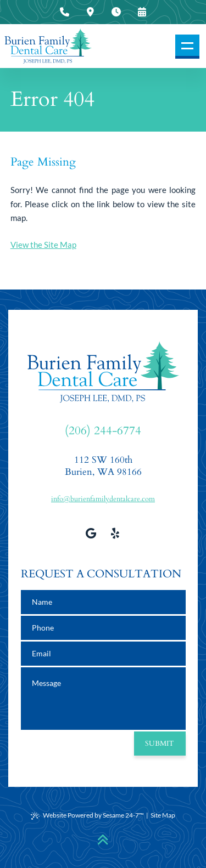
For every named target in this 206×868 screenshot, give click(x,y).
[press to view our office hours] (116, 12)
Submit (160, 744)
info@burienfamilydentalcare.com (103, 499)
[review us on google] (91, 533)
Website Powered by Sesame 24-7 (87, 815)
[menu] (187, 47)
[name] (103, 602)
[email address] (103, 654)
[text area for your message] (103, 699)
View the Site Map (43, 245)
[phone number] (103, 628)
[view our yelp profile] (115, 533)
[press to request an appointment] (142, 12)
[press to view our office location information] (90, 12)
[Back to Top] (103, 839)
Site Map (163, 815)
